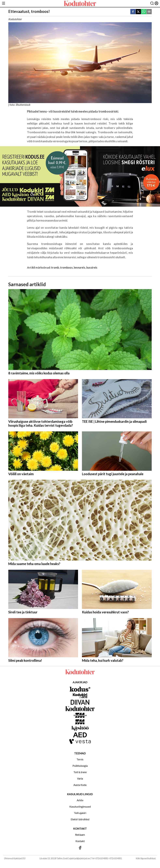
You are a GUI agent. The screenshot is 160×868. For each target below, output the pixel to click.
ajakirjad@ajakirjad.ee (80, 858)
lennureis (80, 267)
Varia (80, 778)
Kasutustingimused (80, 807)
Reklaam (80, 835)
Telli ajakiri (80, 813)
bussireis (92, 267)
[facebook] (133, 12)
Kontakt (80, 841)
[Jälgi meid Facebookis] (80, 848)
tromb (55, 267)
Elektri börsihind (80, 819)
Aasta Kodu (80, 785)
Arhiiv (80, 800)
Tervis (80, 759)
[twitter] (138, 12)
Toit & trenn (80, 772)
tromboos (66, 267)
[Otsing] (152, 4)
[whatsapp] (144, 12)
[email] (149, 12)
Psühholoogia (80, 766)
